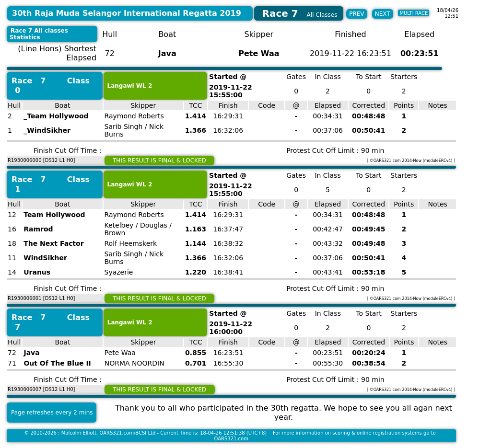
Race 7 (29, 81)
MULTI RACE (414, 13)
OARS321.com (231, 439)
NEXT (383, 14)
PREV (357, 14)
